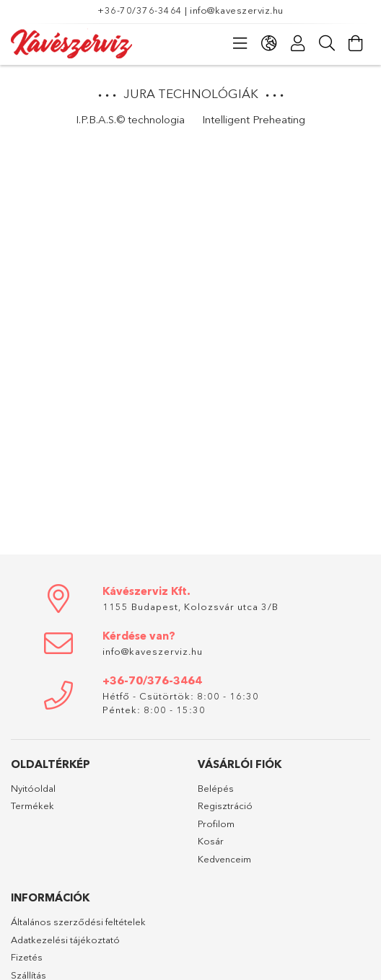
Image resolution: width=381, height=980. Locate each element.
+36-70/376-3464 (140, 10)
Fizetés (27, 957)
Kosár (211, 841)
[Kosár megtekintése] (356, 43)
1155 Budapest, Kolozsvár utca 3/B (190, 606)
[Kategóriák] (240, 43)
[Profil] (298, 43)
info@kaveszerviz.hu (237, 10)
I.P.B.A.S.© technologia (130, 119)
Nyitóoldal (33, 788)
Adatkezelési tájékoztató (65, 940)
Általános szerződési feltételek (78, 922)
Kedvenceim (224, 859)
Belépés (216, 788)
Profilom (216, 824)
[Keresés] (327, 43)
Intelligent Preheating (254, 119)
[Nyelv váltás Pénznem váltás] (269, 43)
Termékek (32, 805)
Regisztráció (225, 805)
